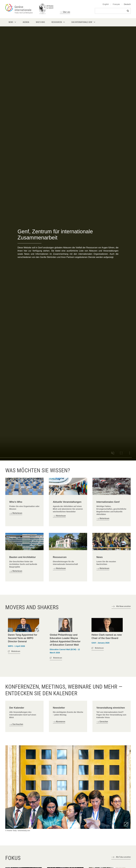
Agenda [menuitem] (26, 22)
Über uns (66, 12)
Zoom (126, 824)
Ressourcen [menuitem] (57, 22)
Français (116, 4)
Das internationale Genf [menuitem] (82, 22)
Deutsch (127, 4)
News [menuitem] (11, 22)
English (106, 4)
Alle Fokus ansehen (123, 857)
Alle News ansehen (123, 606)
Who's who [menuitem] (40, 22)
